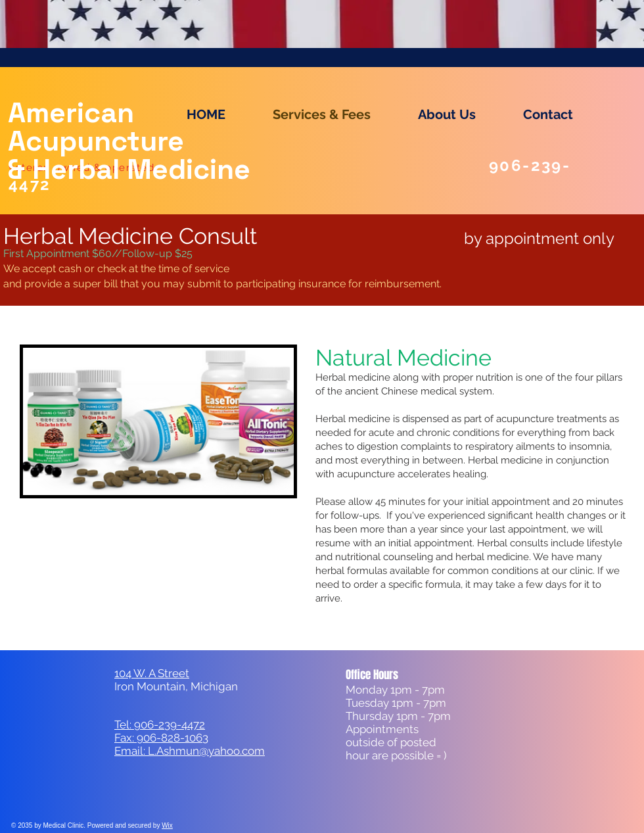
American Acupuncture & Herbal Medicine (129, 141)
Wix (167, 825)
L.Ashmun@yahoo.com (206, 751)
